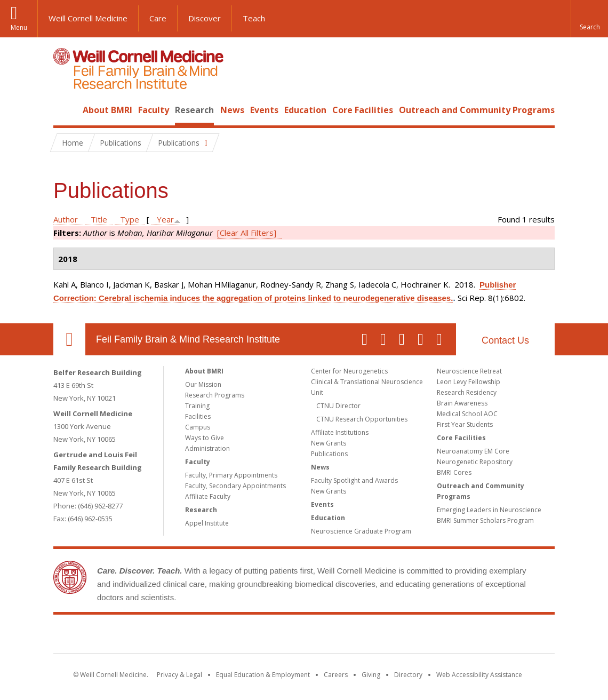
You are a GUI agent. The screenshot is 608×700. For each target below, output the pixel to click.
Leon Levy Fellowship (469, 382)
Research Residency (467, 392)
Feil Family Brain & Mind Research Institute (188, 339)
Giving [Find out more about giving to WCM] (371, 675)
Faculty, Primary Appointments (231, 475)
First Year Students (465, 424)
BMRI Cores (454, 472)
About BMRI (107, 110)
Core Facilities (363, 110)
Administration (207, 448)
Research (194, 110)
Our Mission (203, 384)
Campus (198, 427)
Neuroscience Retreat (469, 371)
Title (99, 219)
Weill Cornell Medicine (88, 18)
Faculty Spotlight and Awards (354, 480)
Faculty (154, 110)
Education (305, 110)
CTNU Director (338, 406)
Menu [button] (19, 27)
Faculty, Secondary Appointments (235, 486)
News (232, 110)
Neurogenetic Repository (475, 462)
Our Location (69, 339)
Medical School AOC (467, 414)
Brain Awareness (462, 403)
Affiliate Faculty (208, 496)
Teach (254, 18)
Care (158, 18)
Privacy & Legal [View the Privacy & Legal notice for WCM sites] (179, 675)
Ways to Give (205, 438)
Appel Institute (207, 523)
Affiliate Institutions (340, 432)
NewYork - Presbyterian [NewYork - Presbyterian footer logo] (393, 636)
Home (65, 110)
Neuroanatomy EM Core (473, 451)
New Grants (329, 443)
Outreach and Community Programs (477, 110)
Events (264, 110)
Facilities (198, 416)
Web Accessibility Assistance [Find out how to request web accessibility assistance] (479, 675)
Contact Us (505, 340)
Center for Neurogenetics (349, 371)
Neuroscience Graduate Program (361, 531)
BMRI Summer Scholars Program (485, 520)
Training (197, 406)
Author (66, 219)
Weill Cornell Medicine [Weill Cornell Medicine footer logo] (226, 636)
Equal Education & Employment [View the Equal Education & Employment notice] (263, 675)
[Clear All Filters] (247, 233)
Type (130, 219)
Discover (205, 18)
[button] (589, 19)
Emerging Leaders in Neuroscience (489, 510)
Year (165, 219)
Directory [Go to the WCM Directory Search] (408, 675)
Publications (329, 454)
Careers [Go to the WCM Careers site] (336, 675)
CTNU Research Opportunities (362, 419)
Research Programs (215, 395)
